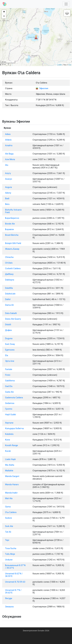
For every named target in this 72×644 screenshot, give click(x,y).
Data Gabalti (11, 313)
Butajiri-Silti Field (13, 243)
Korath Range (12, 445)
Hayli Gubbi (11, 415)
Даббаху (9, 274)
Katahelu (9, 434)
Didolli (8, 325)
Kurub (8, 451)
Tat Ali (8, 532)
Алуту (8, 173)
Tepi (7, 540)
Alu (7, 165)
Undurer (9, 560)
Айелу (8, 193)
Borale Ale (10, 224)
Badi (7, 198)
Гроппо (9, 409)
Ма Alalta (10, 465)
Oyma (8, 507)
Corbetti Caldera (13, 268)
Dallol (8, 299)
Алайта (9, 145)
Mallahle (9, 471)
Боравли (9, 229)
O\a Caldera (11, 512)
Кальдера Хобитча (14, 428)
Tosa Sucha (11, 548)
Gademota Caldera (14, 398)
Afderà (8, 140)
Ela (7, 355)
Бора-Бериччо (12, 218)
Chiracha (9, 257)
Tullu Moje (10, 554)
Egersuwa (10, 350)
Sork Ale (9, 526)
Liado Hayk (10, 459)
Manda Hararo (12, 484)
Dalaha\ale (10, 294)
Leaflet (59, 65)
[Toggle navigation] (66, 4)
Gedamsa (10, 403)
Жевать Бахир (12, 249)
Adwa (8, 134)
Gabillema (10, 381)
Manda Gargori (12, 476)
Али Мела (10, 159)
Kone (8, 440)
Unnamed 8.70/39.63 (15, 582)
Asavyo (9, 179)
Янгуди (9, 598)
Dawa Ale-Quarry (13, 319)
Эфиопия (42, 88)
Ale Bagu (9, 154)
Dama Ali (9, 305)
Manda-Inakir (11, 493)
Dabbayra (10, 280)
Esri (70, 65)
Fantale (9, 369)
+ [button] (4, 12)
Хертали (9, 423)
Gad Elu (9, 386)
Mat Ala (9, 498)
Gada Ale (9, 392)
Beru (7, 204)
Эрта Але (10, 361)
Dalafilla (9, 288)
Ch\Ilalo (9, 263)
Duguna (9, 338)
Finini (8, 375)
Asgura (8, 187)
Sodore (8, 518)
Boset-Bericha (12, 235)
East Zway (10, 344)
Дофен (8, 330)
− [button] (4, 16)
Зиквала (9, 607)
